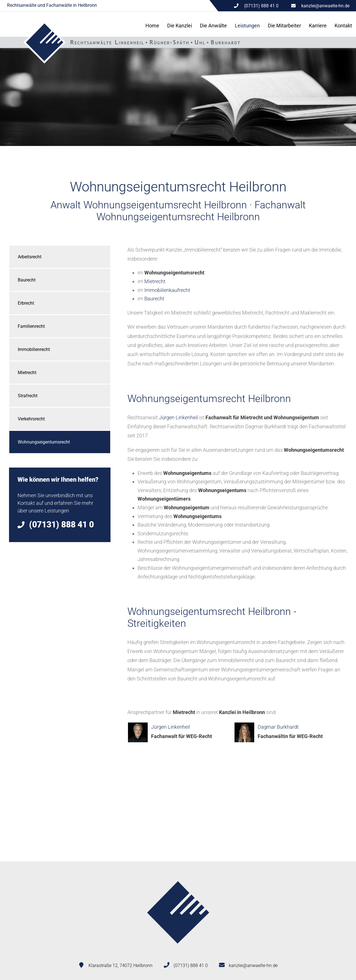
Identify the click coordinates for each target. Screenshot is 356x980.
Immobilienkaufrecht (167, 290)
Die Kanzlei (180, 26)
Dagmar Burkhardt (278, 727)
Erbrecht (26, 303)
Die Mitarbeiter (284, 26)
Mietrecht (27, 373)
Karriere (318, 26)
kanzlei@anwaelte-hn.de (325, 6)
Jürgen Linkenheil (178, 417)
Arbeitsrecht (30, 257)
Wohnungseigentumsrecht (44, 442)
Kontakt (343, 26)
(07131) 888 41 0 (191, 965)
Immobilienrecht (34, 349)
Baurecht (27, 280)
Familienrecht (31, 326)
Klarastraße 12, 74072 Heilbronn (120, 965)
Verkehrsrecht (31, 419)
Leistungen (247, 26)
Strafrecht (28, 396)
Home (152, 26)
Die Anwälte (213, 26)
